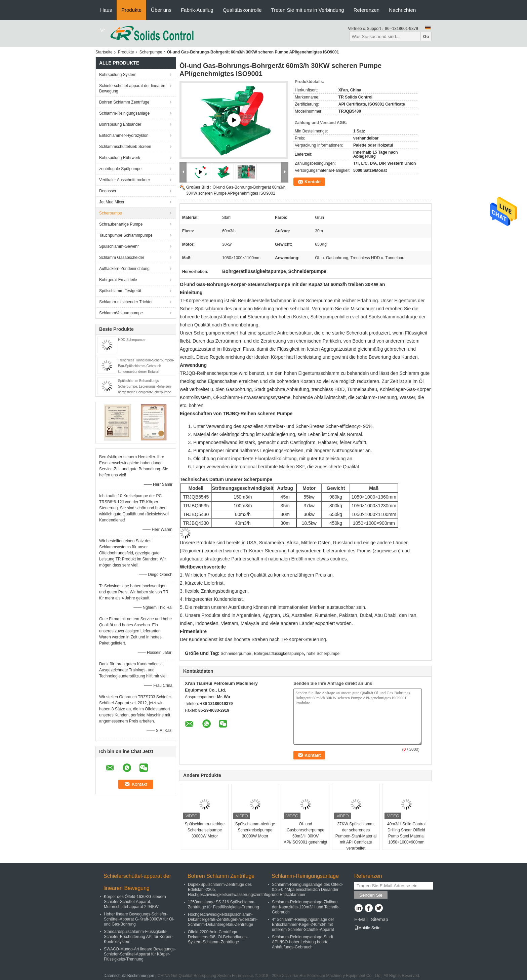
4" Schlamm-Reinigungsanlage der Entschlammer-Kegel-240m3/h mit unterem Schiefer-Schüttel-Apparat (303, 925)
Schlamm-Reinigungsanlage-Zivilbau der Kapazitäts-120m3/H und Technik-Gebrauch (306, 907)
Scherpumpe (151, 52)
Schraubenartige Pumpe (121, 224)
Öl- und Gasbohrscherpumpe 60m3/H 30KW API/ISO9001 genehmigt (305, 833)
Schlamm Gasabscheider (122, 258)
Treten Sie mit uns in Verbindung (308, 10)
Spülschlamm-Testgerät (120, 291)
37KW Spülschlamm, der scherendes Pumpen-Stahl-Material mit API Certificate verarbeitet (356, 836)
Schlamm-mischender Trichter (126, 302)
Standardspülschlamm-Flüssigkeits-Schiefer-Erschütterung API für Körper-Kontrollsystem (138, 937)
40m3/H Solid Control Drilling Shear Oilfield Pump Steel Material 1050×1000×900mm (406, 833)
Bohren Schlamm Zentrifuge (124, 102)
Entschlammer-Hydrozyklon (124, 135)
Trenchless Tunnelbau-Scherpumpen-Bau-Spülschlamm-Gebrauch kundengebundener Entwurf (146, 366)
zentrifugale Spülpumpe (120, 169)
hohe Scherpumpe (323, 654)
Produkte (131, 10)
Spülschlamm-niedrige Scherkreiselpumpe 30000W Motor (205, 830)
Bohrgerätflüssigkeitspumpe (279, 654)
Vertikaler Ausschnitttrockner (125, 180)
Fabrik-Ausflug (197, 10)
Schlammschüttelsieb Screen (125, 147)
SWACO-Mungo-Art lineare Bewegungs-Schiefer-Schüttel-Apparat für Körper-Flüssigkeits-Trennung (140, 954)
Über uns (161, 10)
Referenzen (367, 10)
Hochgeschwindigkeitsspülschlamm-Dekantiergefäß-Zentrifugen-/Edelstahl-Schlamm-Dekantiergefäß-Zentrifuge (223, 919)
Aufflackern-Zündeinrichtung (124, 269)
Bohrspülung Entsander (120, 124)
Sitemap (379, 919)
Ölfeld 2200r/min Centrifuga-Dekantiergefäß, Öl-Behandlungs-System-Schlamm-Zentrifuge (218, 937)
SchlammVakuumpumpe (121, 313)
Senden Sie (371, 895)
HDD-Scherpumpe (132, 340)
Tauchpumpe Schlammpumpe (126, 235)
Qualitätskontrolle (242, 10)
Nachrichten (402, 10)
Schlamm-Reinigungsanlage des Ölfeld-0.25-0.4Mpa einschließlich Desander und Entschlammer (307, 890)
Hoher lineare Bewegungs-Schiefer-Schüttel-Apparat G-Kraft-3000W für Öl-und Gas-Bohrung (139, 919)
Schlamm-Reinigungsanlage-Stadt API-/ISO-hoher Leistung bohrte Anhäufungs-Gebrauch (302, 942)
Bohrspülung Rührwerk (120, 158)
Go (426, 36)
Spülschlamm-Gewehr (119, 246)
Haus (106, 10)
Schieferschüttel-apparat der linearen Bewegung (132, 88)
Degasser (108, 191)
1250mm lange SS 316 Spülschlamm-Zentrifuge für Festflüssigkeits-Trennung (224, 905)
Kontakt (313, 182)
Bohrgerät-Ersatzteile (118, 280)
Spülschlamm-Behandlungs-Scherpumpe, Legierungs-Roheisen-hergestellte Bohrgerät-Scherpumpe (145, 386)
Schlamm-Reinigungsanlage (124, 113)
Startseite (104, 52)
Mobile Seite (367, 928)
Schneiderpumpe (236, 654)
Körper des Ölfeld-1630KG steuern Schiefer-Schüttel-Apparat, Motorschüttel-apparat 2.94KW (135, 902)
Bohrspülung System (118, 75)
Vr (103, 30)
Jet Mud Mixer (112, 202)
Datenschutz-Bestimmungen (129, 976)
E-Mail (361, 919)
